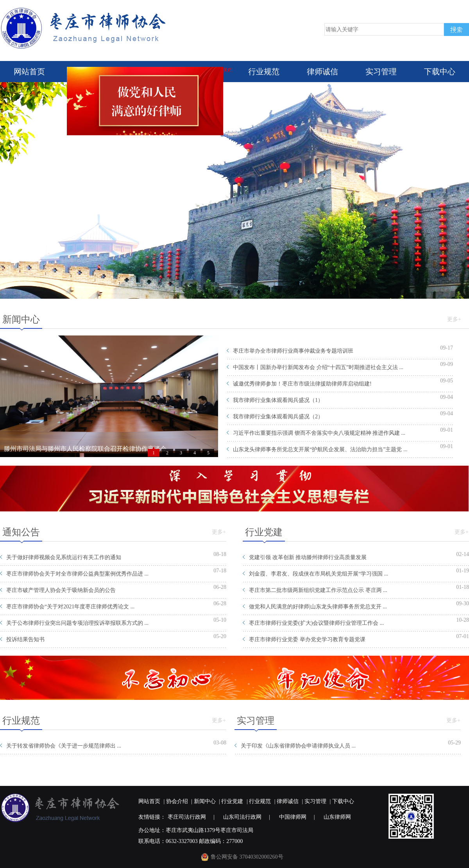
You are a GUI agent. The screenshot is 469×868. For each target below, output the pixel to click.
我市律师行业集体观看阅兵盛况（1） (278, 400)
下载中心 (440, 72)
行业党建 (232, 801)
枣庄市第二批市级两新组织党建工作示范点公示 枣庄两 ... (318, 590)
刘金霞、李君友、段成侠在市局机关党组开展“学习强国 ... (319, 574)
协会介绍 (177, 801)
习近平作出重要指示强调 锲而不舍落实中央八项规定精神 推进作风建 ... (319, 433)
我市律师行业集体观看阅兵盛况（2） (278, 417)
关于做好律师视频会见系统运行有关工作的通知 (64, 557)
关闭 (229, 72)
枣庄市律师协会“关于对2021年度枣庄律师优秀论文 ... (70, 607)
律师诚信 (322, 72)
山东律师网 (337, 817)
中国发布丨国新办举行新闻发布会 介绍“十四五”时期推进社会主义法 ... (318, 367)
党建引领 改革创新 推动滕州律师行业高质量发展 (308, 557)
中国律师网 (293, 817)
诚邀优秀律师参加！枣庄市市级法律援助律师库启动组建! (302, 384)
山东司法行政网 (242, 817)
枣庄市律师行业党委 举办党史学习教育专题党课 (307, 639)
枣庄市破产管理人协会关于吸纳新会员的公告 (61, 590)
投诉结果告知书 (25, 639)
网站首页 (29, 72)
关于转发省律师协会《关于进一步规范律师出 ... (64, 746)
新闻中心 (205, 801)
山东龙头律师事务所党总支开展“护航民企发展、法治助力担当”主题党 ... (320, 449)
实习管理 (381, 72)
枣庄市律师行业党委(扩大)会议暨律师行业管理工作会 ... (316, 623)
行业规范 (264, 72)
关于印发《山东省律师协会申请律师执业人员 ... (298, 746)
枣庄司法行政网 (187, 817)
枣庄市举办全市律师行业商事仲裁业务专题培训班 (293, 351)
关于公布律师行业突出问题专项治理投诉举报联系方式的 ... (77, 623)
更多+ (454, 319)
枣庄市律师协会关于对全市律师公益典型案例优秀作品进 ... (77, 574)
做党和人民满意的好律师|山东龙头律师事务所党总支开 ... (318, 607)
